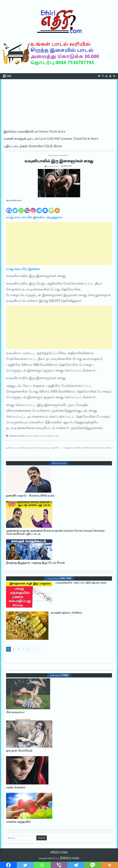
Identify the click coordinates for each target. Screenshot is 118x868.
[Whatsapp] (21, 208)
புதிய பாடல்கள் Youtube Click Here (33, 146)
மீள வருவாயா (15, 712)
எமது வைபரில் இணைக (23, 269)
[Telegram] (39, 208)
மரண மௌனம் (16, 787)
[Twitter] (15, 208)
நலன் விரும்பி (53, 166)
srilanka (21, 436)
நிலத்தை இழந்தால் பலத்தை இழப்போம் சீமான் (35, 563)
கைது (56, 436)
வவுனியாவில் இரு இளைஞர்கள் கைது (59, 161)
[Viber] (27, 208)
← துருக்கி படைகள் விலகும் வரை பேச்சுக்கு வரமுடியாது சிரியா (32, 448)
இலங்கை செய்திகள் (60, 155)
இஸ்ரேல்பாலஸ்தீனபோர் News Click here (34, 132)
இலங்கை (30, 436)
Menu (9, 76)
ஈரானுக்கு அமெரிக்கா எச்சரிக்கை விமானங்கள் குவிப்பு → (89, 448)
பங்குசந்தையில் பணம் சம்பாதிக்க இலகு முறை (81, 583)
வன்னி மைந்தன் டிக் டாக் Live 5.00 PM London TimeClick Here (51, 139)
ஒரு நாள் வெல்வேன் (19, 751)
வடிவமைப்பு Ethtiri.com (59, 858)
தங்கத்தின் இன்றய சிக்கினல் (66, 613)
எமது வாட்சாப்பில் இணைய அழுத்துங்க (34, 217)
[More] (57, 208)
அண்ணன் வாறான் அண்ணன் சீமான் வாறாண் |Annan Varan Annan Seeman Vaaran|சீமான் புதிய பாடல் (55, 532)
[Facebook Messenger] (45, 208)
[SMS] (51, 208)
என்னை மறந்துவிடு (18, 822)
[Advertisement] (59, 102)
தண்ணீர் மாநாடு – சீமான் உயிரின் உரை (30, 496)
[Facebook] (9, 208)
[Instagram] (33, 208)
